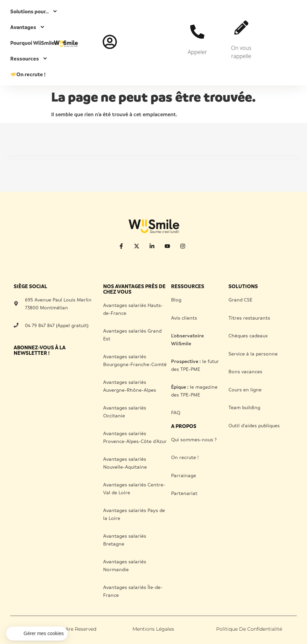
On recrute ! (28, 74)
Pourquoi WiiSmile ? (39, 43)
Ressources (29, 58)
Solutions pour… (34, 11)
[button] (37, 634)
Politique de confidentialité (249, 629)
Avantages (28, 27)
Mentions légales (153, 629)
